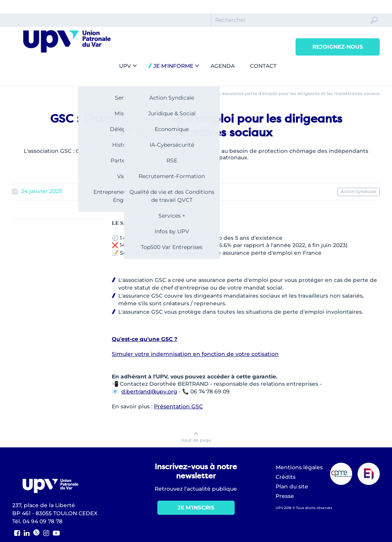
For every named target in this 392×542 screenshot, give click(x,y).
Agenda (223, 66)
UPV (125, 66)
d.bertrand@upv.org (149, 391)
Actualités (189, 93)
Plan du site (292, 486)
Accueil (163, 93)
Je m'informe (173, 66)
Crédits (286, 477)
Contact (263, 66)
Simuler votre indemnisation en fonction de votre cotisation (195, 354)
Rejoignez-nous (338, 47)
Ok (374, 27)
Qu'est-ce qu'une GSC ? (145, 339)
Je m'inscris (196, 508)
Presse (285, 496)
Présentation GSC (178, 406)
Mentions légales (299, 467)
